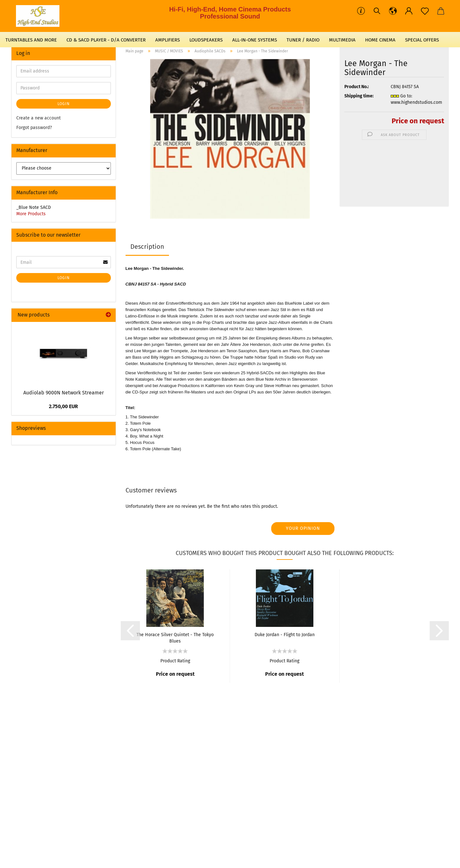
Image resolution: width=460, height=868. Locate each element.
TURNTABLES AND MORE (31, 40)
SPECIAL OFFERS (422, 40)
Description (147, 247)
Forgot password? (34, 128)
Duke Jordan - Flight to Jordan (285, 635)
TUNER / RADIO (303, 40)
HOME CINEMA (380, 40)
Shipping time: (359, 96)
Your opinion (303, 528)
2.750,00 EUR (63, 406)
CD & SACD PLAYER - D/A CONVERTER (106, 40)
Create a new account (38, 118)
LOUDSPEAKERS (206, 40)
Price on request (418, 121)
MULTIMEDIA (342, 40)
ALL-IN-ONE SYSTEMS (255, 40)
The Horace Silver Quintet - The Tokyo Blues (175, 637)
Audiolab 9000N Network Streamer (64, 393)
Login (64, 104)
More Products (31, 214)
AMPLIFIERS (168, 40)
